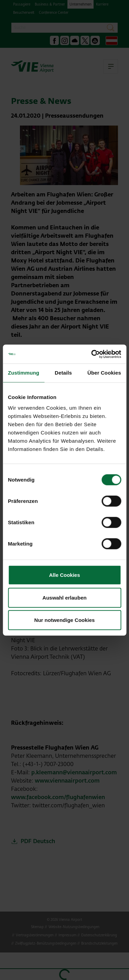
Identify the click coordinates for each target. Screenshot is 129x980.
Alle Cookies (64, 575)
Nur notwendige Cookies (65, 620)
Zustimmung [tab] (24, 373)
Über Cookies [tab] (104, 373)
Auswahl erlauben (64, 597)
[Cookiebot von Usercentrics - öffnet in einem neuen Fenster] (92, 354)
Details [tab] (63, 373)
